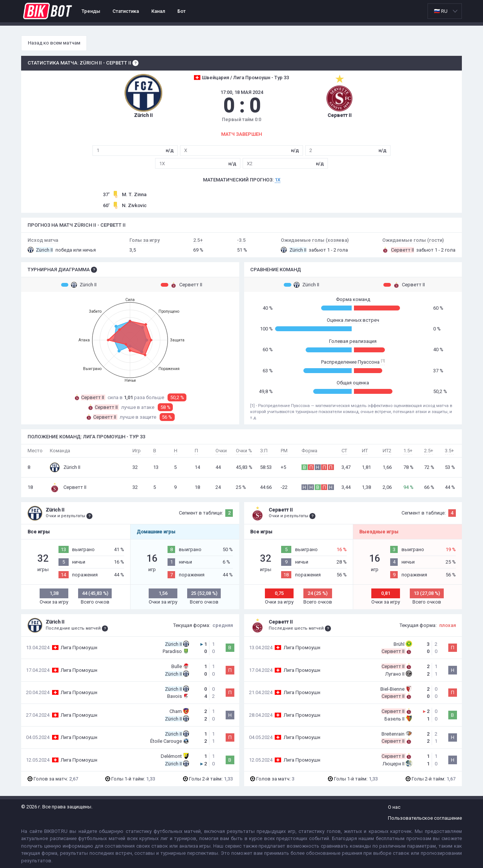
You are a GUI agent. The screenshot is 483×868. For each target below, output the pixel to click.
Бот (182, 11)
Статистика (126, 11)
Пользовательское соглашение (425, 818)
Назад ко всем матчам (54, 43)
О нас (394, 807)
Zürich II (79, 285)
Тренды (91, 11)
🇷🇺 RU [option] (441, 11)
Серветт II (182, 285)
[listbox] (445, 11)
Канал (158, 11)
